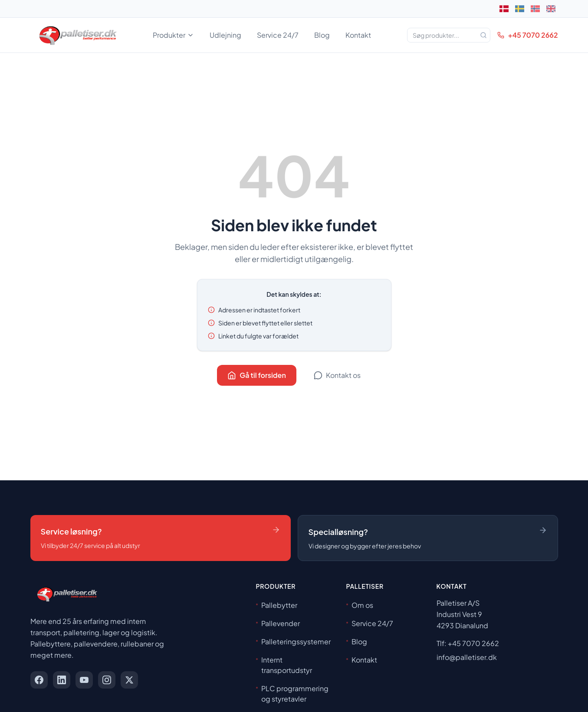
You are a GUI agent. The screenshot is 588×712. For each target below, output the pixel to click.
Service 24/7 (278, 35)
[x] (129, 680)
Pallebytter (277, 605)
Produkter (173, 35)
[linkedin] (62, 680)
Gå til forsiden (257, 375)
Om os (360, 605)
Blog (322, 35)
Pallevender (278, 623)
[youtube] (84, 680)
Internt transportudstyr (284, 665)
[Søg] (483, 35)
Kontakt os (337, 375)
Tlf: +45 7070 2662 (468, 643)
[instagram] (107, 680)
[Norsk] (535, 9)
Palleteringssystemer (293, 641)
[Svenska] (520, 9)
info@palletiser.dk (467, 657)
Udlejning (225, 35)
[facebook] (39, 680)
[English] (551, 9)
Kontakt (358, 35)
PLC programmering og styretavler (292, 694)
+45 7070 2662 (527, 35)
